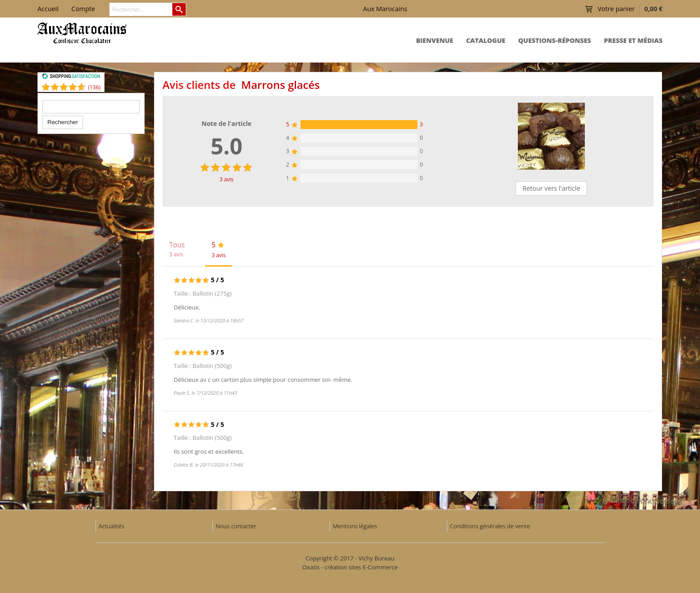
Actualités (111, 526)
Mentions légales (355, 526)
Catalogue (486, 40)
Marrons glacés (280, 85)
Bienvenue (435, 40)
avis (227, 179)
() (94, 87)
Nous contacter (236, 526)
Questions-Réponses (555, 40)
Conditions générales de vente (490, 526)
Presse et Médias (633, 40)
